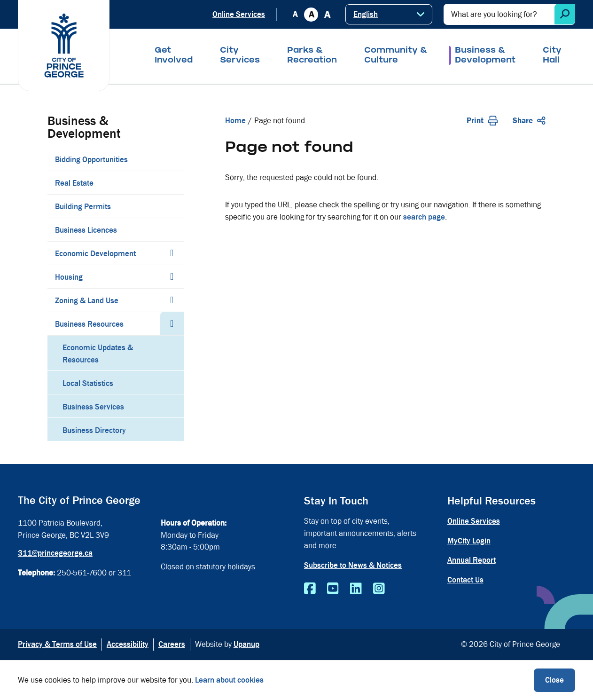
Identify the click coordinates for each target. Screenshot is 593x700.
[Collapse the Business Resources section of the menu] (172, 323)
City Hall (552, 56)
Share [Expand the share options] (529, 121)
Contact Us (465, 580)
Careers (172, 644)
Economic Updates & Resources (98, 354)
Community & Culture (396, 56)
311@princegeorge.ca (55, 553)
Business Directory (94, 430)
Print (482, 121)
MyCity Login (469, 541)
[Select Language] (389, 14)
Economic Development (95, 254)
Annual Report (472, 560)
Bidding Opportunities (91, 160)
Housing (69, 277)
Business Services (93, 407)
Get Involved (174, 56)
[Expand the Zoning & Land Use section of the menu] (172, 300)
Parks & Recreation (312, 56)
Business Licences (86, 230)
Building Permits (83, 207)
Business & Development (485, 56)
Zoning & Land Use (87, 301)
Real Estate (74, 183)
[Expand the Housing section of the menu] (172, 276)
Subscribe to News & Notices (353, 565)
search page (424, 217)
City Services (240, 56)
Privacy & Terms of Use (57, 644)
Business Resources (89, 324)
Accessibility (128, 644)
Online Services (239, 14)
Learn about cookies (229, 680)
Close (554, 680)
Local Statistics (88, 383)
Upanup (246, 644)
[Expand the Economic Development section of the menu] (172, 253)
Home (235, 121)
